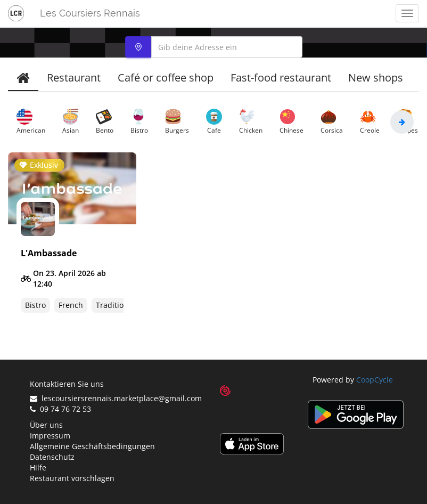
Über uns (46, 425)
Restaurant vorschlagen (72, 478)
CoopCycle (375, 380)
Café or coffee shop (166, 78)
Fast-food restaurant (281, 78)
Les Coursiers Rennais (90, 13)
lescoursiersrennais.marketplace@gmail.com (116, 398)
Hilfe (38, 468)
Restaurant (74, 78)
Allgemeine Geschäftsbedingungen (92, 446)
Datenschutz (52, 457)
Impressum (50, 436)
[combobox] (214, 47)
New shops (376, 78)
